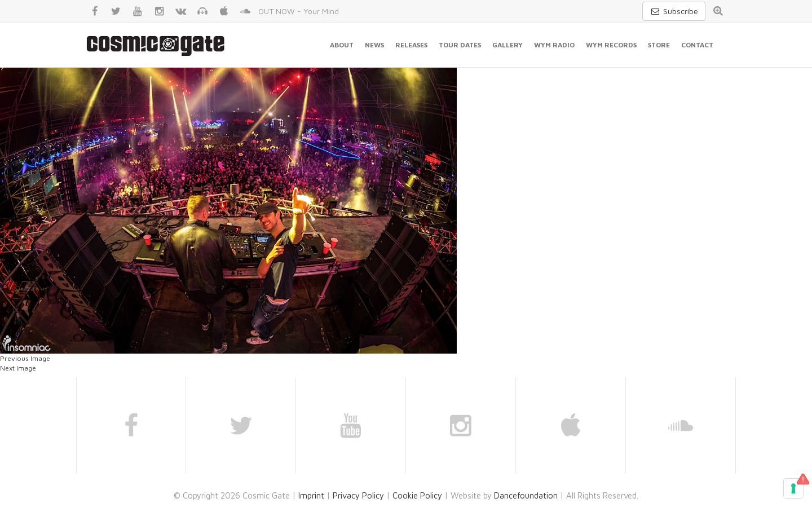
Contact (697, 45)
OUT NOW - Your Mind (299, 11)
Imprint (311, 495)
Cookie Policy (417, 495)
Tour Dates (460, 45)
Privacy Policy (358, 495)
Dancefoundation (526, 495)
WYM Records (611, 45)
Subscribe (674, 11)
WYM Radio (554, 45)
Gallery (507, 45)
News (374, 45)
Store (659, 45)
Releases (411, 45)
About (342, 45)
